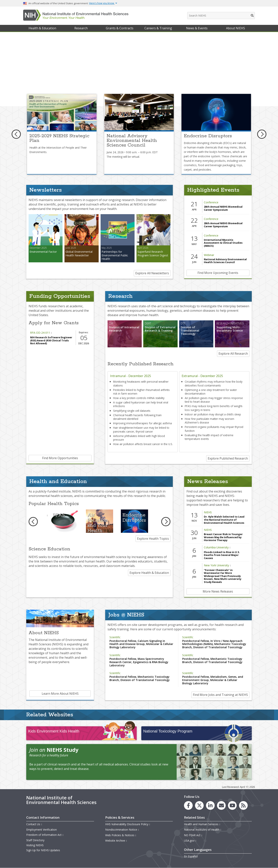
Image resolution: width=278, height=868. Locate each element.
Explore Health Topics (153, 539)
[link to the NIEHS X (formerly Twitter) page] (199, 805)
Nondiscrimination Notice (122, 830)
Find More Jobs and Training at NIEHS (220, 695)
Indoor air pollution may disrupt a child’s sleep (213, 414)
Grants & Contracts (120, 28)
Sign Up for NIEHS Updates (43, 850)
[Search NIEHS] (221, 16)
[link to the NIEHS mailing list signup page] (221, 805)
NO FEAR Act (193, 835)
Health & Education (42, 28)
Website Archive (116, 841)
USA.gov (190, 841)
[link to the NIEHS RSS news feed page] (243, 805)
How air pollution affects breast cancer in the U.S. (143, 444)
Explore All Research (233, 354)
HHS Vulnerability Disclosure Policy (128, 824)
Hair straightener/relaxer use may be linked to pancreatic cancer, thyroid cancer (141, 429)
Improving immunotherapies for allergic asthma (142, 423)
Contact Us (34, 824)
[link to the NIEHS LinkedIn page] (210, 805)
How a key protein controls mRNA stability (139, 398)
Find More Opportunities (60, 458)
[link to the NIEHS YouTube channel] (232, 805)
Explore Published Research (228, 458)
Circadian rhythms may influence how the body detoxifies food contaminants (214, 383)
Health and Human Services (202, 824)
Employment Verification (42, 830)
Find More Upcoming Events (218, 273)
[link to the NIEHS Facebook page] (188, 805)
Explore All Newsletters (152, 273)
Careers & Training (158, 28)
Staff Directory (35, 840)
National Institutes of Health (203, 830)
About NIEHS (236, 28)
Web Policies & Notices (121, 835)
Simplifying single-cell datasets (132, 411)
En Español (191, 856)
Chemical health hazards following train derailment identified (137, 417)
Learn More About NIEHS (60, 694)
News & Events (197, 28)
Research (81, 28)
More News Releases (218, 591)
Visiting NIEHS (35, 845)
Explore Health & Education (149, 573)
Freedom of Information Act (45, 835)
